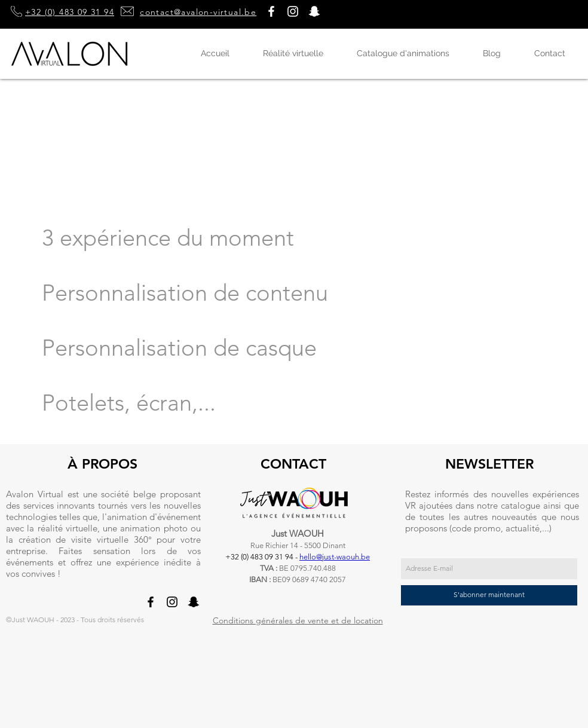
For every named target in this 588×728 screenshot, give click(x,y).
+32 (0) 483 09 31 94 (70, 12)
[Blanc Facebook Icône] (271, 11)
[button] (314, 11)
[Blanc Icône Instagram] (293, 11)
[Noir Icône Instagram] (172, 602)
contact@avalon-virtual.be (198, 12)
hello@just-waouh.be (335, 557)
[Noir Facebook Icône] (151, 602)
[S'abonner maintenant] (489, 595)
